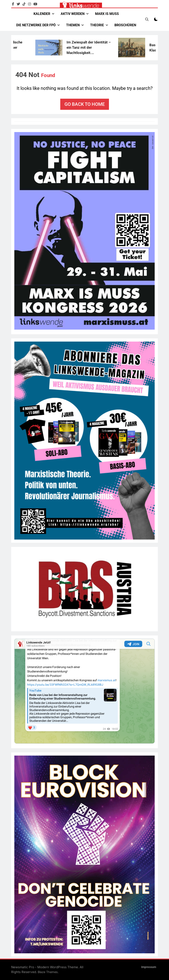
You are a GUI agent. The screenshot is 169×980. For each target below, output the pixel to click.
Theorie (97, 25)
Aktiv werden (73, 14)
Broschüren (125, 25)
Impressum (149, 967)
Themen (73, 25)
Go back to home (85, 104)
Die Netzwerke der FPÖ (36, 25)
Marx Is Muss (107, 14)
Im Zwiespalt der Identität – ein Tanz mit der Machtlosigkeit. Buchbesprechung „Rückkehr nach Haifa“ (98, 53)
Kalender (42, 14)
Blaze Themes (48, 972)
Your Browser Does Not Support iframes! (84, 691)
